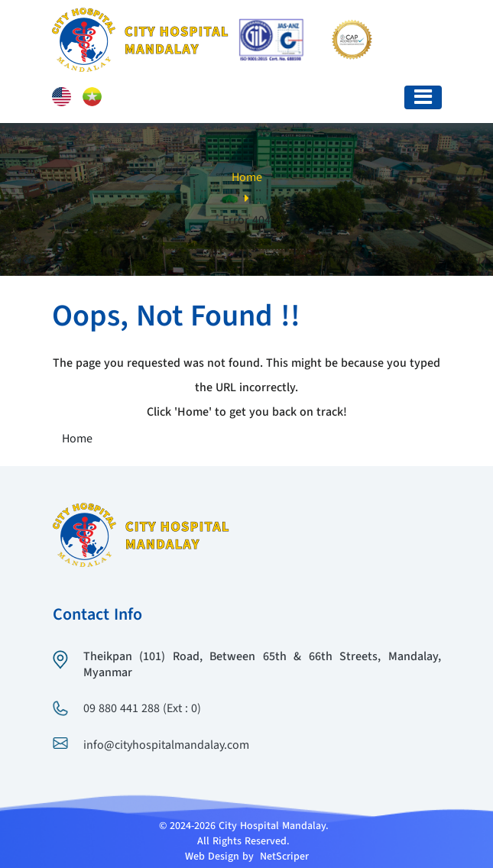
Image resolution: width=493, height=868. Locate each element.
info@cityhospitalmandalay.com (166, 746)
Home (247, 178)
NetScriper (284, 857)
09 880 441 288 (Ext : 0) (142, 709)
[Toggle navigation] (423, 97)
